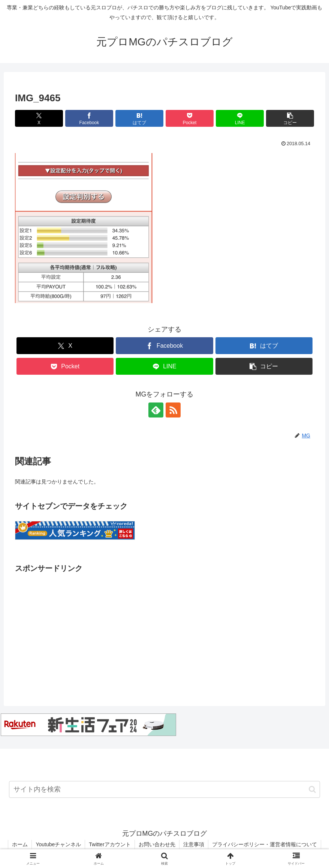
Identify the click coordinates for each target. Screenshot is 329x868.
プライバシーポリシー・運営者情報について (265, 844)
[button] (290, 118)
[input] (164, 789)
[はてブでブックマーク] (139, 118)
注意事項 (194, 844)
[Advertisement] (164, 628)
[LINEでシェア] (240, 118)
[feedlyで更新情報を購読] (156, 410)
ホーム (20, 844)
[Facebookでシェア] (89, 118)
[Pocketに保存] (190, 118)
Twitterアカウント (110, 844)
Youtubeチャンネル (58, 844)
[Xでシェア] (39, 118)
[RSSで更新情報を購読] (173, 410)
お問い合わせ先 (157, 844)
